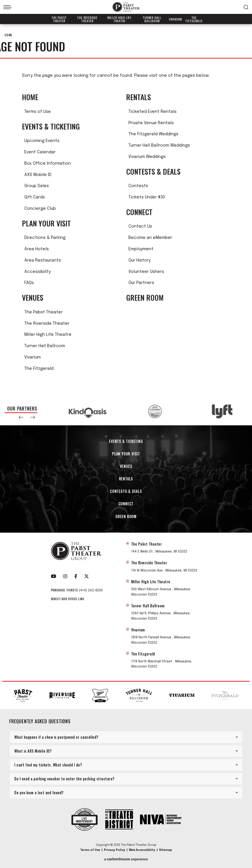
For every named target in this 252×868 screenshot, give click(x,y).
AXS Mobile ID (38, 175)
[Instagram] (65, 576)
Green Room (145, 298)
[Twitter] (87, 576)
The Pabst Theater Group (126, 7)
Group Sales (37, 186)
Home (9, 35)
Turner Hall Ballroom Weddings (159, 145)
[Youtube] (54, 576)
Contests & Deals (153, 172)
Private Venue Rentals (151, 123)
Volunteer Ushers (146, 272)
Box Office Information (48, 164)
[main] (126, 211)
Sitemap (165, 850)
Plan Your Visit (46, 223)
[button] (21, 417)
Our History (140, 260)
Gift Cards (35, 197)
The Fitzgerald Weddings (153, 134)
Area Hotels (37, 249)
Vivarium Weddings (147, 157)
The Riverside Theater (87, 19)
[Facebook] (76, 576)
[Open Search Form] (246, 7)
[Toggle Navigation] (8, 7)
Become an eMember (150, 238)
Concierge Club (40, 209)
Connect (139, 212)
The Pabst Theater (59, 19)
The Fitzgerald (194, 19)
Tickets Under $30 (147, 197)
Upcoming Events (42, 141)
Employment (141, 249)
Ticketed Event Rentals (152, 112)
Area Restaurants (43, 260)
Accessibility (37, 272)
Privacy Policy (115, 850)
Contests (138, 186)
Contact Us (140, 226)
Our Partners (141, 283)
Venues (33, 298)
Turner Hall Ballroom (152, 19)
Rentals (138, 97)
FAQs (29, 283)
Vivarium (175, 19)
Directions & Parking (45, 238)
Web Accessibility (142, 850)
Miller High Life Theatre (119, 19)
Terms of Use (38, 112)
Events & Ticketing (51, 127)
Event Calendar (40, 152)
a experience (126, 859)
